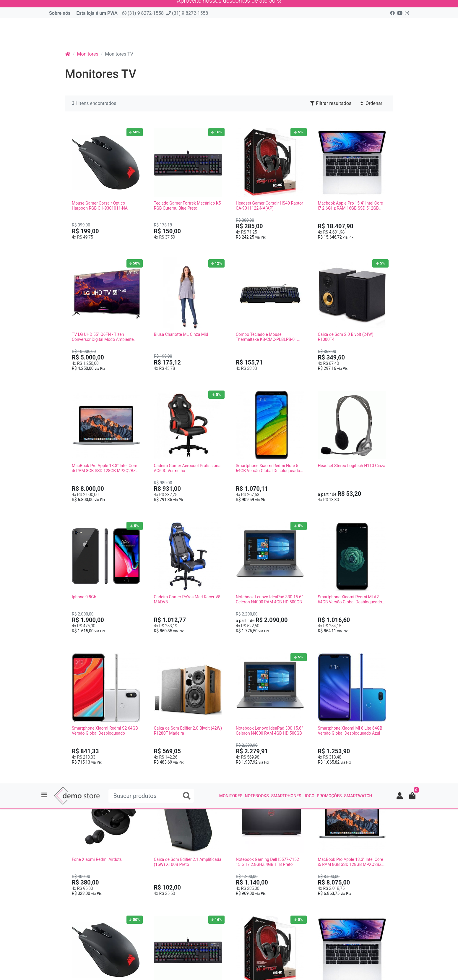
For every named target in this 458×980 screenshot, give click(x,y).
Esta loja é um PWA (97, 16)
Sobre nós (60, 16)
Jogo (309, 33)
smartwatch (358, 33)
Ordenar (371, 106)
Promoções (329, 33)
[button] (400, 33)
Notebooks (257, 33)
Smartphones (286, 33)
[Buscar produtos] (151, 33)
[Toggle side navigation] (45, 33)
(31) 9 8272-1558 (143, 16)
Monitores (231, 33)
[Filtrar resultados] (449, 485)
